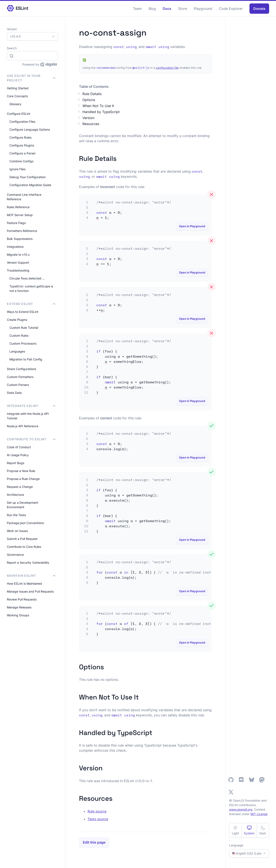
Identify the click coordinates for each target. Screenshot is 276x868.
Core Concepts (17, 96)
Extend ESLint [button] (31, 304)
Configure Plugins (22, 145)
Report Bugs (16, 463)
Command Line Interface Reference (24, 197)
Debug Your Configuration (28, 177)
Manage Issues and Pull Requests (30, 591)
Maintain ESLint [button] (31, 576)
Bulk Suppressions (20, 239)
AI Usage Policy (18, 455)
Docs (167, 9)
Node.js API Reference (23, 426)
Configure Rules (20, 137)
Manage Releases (19, 607)
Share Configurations (22, 369)
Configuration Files (22, 122)
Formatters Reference (22, 231)
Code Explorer (231, 9)
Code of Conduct (19, 447)
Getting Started (18, 88)
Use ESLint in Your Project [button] (31, 78)
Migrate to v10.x (18, 255)
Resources (91, 124)
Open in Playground (192, 226)
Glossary (15, 104)
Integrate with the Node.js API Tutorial (28, 416)
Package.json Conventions (25, 523)
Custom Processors (23, 343)
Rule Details (92, 94)
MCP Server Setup (20, 215)
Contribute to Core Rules (24, 547)
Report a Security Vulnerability (28, 562)
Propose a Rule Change (23, 479)
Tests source (98, 819)
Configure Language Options (30, 129)
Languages (17, 351)
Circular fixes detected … (27, 278)
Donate (259, 9)
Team (137, 9)
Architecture (15, 495)
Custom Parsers (18, 385)
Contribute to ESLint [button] (31, 439)
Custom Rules (19, 335)
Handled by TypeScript (101, 112)
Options (89, 100)
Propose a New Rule (21, 471)
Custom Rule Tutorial (24, 328)
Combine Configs (21, 161)
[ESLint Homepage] (18, 8)
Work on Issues (17, 531)
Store (183, 9)
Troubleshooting (18, 270)
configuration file (167, 68)
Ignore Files (17, 169)
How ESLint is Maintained (24, 583)
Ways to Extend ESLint (23, 312)
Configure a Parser (22, 153)
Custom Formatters (20, 377)
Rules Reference (18, 207)
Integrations (15, 247)
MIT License (259, 814)
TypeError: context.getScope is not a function (31, 288)
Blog (152, 9)
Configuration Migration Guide (30, 185)
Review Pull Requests (22, 599)
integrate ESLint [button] (31, 406)
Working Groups (18, 615)
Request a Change (20, 487)
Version (88, 118)
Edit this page (94, 842)
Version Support (18, 262)
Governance (15, 555)
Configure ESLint (19, 114)
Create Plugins (17, 320)
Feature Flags (16, 223)
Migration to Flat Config (26, 359)
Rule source (97, 811)
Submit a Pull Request (22, 539)
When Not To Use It (98, 106)
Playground (203, 9)
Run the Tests (16, 515)
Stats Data (14, 393)
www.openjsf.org (241, 809)
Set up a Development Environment (22, 505)
